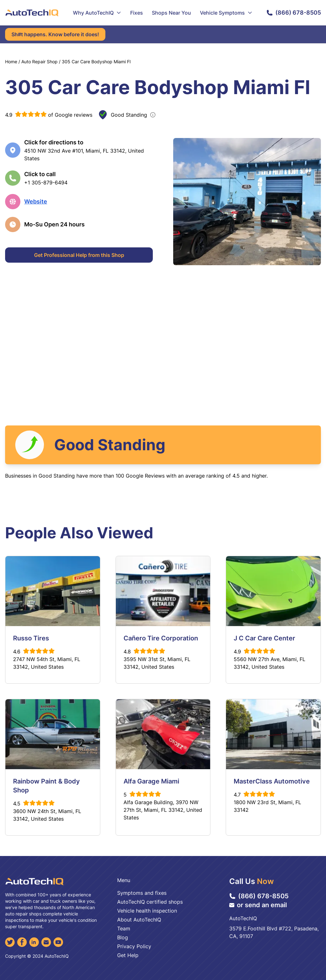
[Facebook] (22, 942)
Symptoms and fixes (142, 893)
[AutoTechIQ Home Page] (32, 13)
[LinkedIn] (34, 942)
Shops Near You (171, 13)
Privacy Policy (134, 946)
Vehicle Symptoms (226, 13)
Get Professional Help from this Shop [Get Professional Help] (79, 255)
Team (124, 928)
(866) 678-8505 (294, 13)
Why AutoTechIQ (97, 13)
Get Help (128, 955)
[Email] (46, 942)
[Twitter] (10, 942)
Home (11, 62)
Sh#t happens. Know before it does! (55, 34)
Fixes (137, 13)
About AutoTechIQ (139, 920)
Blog (123, 937)
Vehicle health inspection (147, 911)
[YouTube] (58, 942)
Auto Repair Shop (39, 62)
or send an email (258, 905)
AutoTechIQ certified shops (150, 902)
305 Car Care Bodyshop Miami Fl (96, 62)
